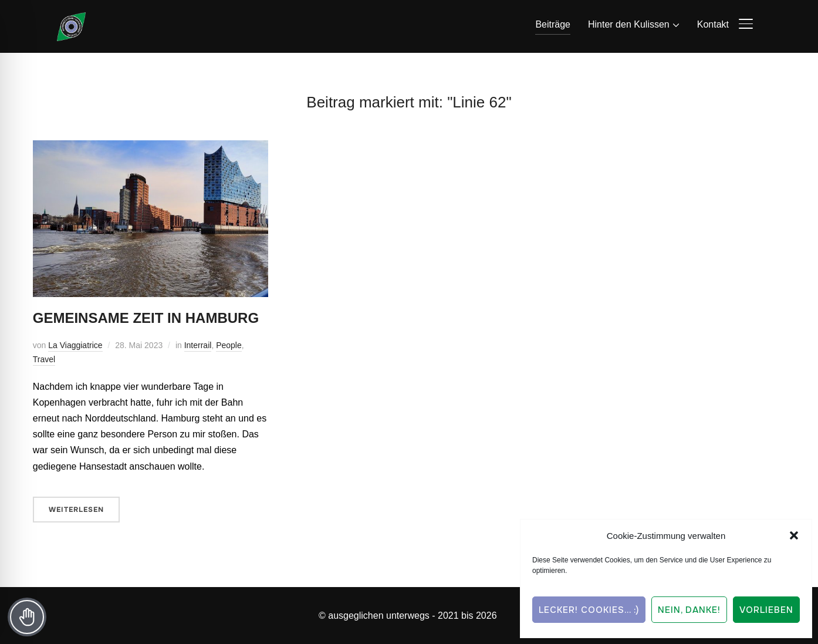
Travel (44, 359)
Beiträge (553, 24)
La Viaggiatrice (75, 345)
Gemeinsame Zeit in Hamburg (146, 318)
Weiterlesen (76, 510)
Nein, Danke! (689, 610)
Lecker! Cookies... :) (589, 610)
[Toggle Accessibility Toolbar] (27, 617)
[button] (794, 535)
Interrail (198, 345)
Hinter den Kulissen (629, 24)
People (229, 345)
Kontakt (713, 24)
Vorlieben (766, 610)
